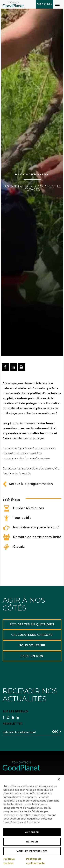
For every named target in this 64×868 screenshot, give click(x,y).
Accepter (32, 832)
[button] (59, 779)
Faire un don (45, 4)
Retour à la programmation (28, 484)
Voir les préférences (32, 851)
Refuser (32, 842)
